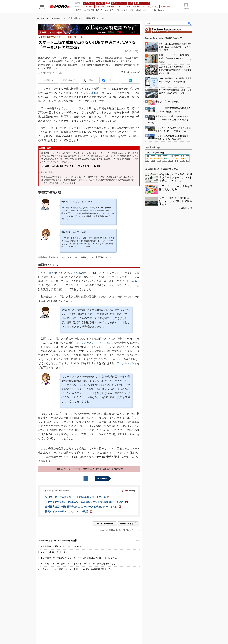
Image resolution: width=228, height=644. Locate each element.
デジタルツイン (126, 363)
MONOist (41, 18)
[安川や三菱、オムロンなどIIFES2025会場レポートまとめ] (78, 497)
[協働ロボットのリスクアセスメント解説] (69, 511)
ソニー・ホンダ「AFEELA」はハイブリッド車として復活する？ (176, 201)
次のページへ (102, 479)
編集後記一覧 (187, 208)
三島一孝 (126, 72)
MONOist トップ (128, 524)
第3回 (135, 281)
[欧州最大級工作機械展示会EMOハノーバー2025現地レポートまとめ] (83, 507)
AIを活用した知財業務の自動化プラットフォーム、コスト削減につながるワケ (176, 177)
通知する (72, 80)
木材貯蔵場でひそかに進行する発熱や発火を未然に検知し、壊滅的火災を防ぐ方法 (79, 558)
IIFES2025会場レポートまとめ (54, 552)
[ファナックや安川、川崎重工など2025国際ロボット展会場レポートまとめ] (86, 502)
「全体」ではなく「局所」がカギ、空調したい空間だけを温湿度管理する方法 (77, 569)
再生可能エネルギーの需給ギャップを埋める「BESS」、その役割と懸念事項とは (78, 564)
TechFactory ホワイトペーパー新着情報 (58, 541)
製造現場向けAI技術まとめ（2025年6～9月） (61, 546)
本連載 (95, 93)
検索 (190, 23)
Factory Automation (53, 18)
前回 (51, 273)
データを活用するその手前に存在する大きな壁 (90, 469)
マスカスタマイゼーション (96, 343)
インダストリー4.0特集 (155, 153)
